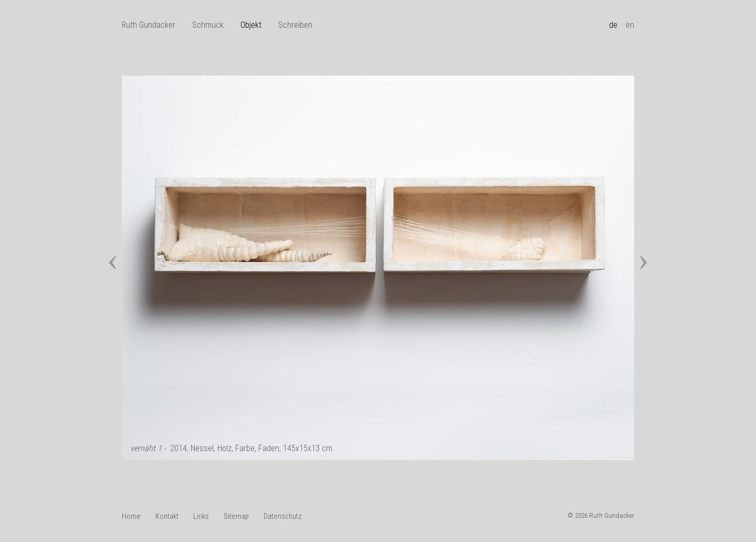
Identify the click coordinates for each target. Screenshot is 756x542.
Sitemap (236, 517)
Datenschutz (283, 517)
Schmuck (208, 25)
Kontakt (167, 517)
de (613, 25)
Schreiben (295, 25)
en (630, 25)
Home (131, 517)
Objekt (251, 25)
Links (201, 517)
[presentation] (113, 255)
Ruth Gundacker (149, 25)
